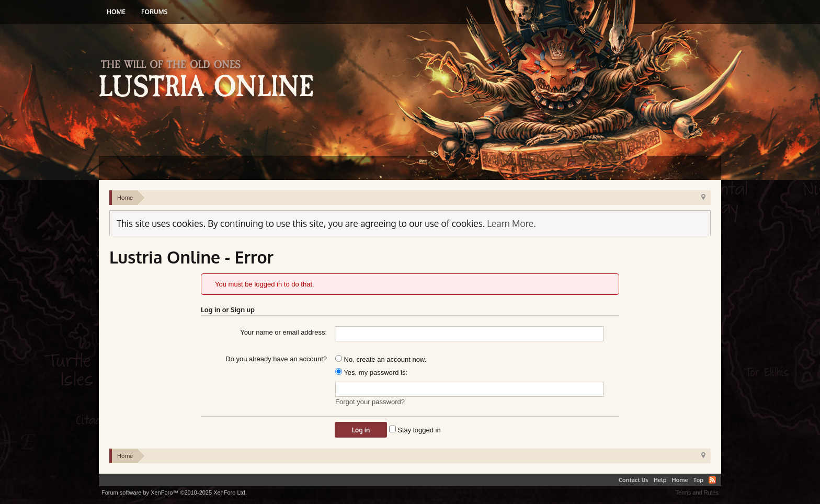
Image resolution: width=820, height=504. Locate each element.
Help (660, 480)
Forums (154, 12)
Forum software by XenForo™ (174, 492)
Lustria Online (210, 80)
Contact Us (634, 480)
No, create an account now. (381, 359)
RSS (712, 480)
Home (116, 12)
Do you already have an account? (276, 359)
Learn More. (511, 223)
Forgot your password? (370, 402)
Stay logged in (415, 430)
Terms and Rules (697, 492)
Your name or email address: (283, 332)
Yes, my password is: (371, 373)
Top (698, 480)
